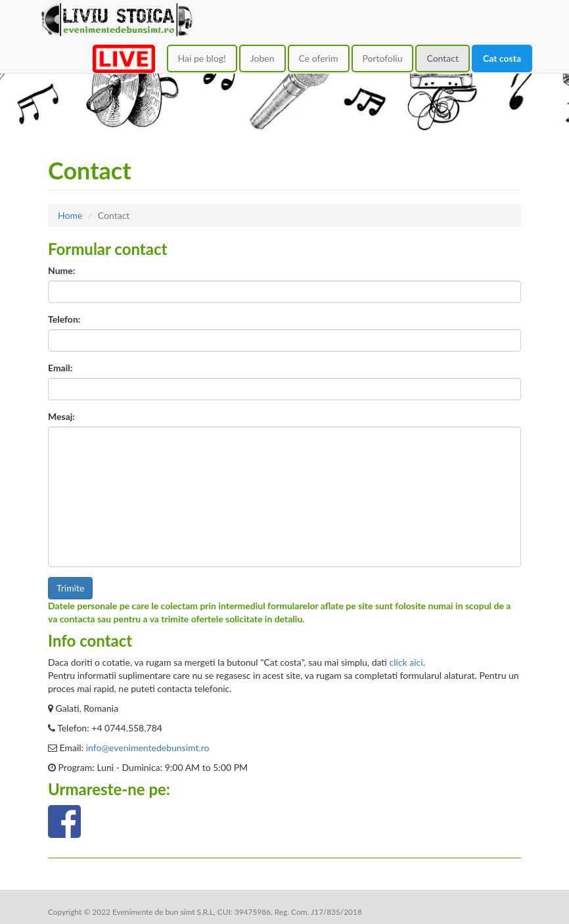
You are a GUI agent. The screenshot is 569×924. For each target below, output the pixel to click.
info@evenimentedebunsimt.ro (148, 748)
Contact (443, 58)
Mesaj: (61, 416)
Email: (60, 368)
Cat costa (502, 58)
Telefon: (64, 319)
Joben (262, 58)
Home (70, 215)
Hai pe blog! (202, 58)
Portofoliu (383, 58)
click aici (406, 662)
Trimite (70, 588)
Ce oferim (319, 58)
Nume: (61, 270)
